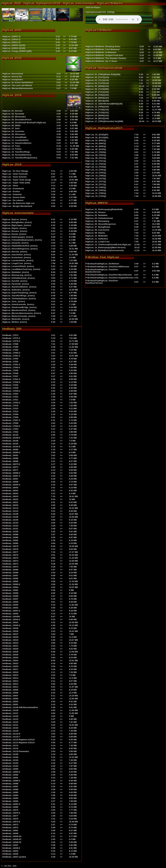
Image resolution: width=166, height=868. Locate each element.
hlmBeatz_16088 (10, 458)
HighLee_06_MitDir (12, 125)
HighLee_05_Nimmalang (97, 221)
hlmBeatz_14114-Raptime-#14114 (18, 743)
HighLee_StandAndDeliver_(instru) (19, 287)
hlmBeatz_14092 (10, 775)
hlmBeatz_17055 (10, 359)
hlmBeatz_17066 (10, 347)
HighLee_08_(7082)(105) (97, 95)
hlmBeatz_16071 (10, 470)
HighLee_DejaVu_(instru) (14, 228)
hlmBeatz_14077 (10, 816)
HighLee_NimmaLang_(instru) (17, 275)
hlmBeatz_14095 (10, 769)
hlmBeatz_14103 (10, 763)
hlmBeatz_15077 (10, 552)
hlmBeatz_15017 (10, 669)
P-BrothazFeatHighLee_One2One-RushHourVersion (102, 282)
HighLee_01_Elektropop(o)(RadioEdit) (104, 209)
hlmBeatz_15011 (10, 687)
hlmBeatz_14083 (10, 798)
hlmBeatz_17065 (10, 350)
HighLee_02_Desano (95, 212)
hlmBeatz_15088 (10, 534)
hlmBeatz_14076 (10, 819)
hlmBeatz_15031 (10, 646)
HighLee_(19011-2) (11, 42)
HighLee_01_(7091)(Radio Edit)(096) (103, 74)
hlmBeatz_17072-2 (11, 338)
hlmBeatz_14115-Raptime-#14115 (18, 740)
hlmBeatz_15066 (10, 578)
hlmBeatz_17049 (10, 370)
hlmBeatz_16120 (10, 435)
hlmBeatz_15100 (10, 532)
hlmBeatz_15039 (10, 628)
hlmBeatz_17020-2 (11, 403)
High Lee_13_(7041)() (96, 170)
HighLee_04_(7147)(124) (97, 83)
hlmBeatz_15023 (10, 663)
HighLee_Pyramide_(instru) (16, 284)
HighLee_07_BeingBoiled (98, 227)
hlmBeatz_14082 (10, 801)
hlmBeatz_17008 (10, 417)
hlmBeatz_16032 (10, 499)
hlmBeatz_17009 (10, 414)
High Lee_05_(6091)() (96, 146)
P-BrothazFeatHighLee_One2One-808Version (107, 267)
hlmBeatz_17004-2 (11, 426)
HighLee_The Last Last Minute (17, 85)
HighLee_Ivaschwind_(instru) (17, 255)
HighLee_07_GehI (11, 128)
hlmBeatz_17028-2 (11, 391)
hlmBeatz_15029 (10, 649)
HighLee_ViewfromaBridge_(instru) (19, 307)
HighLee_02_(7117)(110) (97, 77)
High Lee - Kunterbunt (13, 189)
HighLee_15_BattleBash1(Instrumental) (105, 250)
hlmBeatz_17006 (10, 423)
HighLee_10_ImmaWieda (14, 137)
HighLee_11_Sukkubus (97, 239)
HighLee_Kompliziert (13, 80)
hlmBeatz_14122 (10, 722)
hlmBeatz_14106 (10, 757)
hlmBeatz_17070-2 (11, 341)
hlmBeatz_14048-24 (12, 836)
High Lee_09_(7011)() (96, 158)
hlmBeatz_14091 (10, 778)
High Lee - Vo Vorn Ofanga (15, 171)
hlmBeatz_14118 (10, 731)
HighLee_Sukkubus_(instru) (16, 290)
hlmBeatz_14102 (10, 766)
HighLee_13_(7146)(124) (97, 110)
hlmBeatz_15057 (10, 599)
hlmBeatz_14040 (10, 854)
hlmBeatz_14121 (10, 725)
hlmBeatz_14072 (10, 828)
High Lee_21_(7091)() (96, 193)
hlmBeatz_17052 (10, 362)
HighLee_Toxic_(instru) (14, 301)
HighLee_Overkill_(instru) (15, 281)
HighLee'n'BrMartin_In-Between (101, 52)
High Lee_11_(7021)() (96, 164)
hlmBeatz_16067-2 (11, 476)
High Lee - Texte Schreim (14, 177)
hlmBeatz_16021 (10, 502)
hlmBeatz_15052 (10, 608)
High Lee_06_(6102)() (96, 149)
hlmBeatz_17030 (10, 385)
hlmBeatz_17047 (10, 376)
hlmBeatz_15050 (10, 614)
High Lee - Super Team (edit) (16, 183)
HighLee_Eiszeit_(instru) (14, 234)
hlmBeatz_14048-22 (12, 842)
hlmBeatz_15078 (10, 549)
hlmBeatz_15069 (10, 570)
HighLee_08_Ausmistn (13, 131)
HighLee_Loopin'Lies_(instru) (17, 263)
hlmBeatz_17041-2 (11, 379)
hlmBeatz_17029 (10, 388)
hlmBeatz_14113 (10, 745)
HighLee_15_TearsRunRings (16, 152)
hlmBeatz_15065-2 (11, 584)
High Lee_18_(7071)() (96, 184)
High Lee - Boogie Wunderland (17, 206)
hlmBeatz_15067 (10, 576)
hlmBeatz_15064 (10, 587)
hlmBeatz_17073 (10, 335)
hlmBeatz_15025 (10, 658)
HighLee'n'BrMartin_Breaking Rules (103, 46)
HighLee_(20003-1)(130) (14, 45)
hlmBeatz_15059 (10, 593)
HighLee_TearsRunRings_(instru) (19, 296)
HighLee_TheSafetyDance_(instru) (19, 299)
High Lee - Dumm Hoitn (14, 197)
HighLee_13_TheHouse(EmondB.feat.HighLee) (108, 245)
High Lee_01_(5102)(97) (97, 135)
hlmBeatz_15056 (10, 602)
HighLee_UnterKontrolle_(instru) (18, 304)
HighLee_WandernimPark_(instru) (19, 310)
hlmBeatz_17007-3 (11, 420)
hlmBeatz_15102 (10, 526)
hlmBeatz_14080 (10, 807)
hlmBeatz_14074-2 (11, 822)
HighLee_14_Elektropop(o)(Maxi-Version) (105, 247)
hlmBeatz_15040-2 (11, 625)
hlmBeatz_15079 (10, 546)
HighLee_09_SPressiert (14, 134)
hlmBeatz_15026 (10, 655)
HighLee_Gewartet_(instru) (15, 243)
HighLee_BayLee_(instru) (15, 219)
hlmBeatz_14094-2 (11, 772)
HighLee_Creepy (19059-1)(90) (17, 51)
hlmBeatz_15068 (10, 573)
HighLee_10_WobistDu (97, 236)
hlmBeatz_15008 (10, 693)
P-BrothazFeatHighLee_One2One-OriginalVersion (110, 278)
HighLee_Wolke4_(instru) (15, 322)
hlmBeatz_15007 (10, 696)
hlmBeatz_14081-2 (11, 804)
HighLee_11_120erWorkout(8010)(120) (104, 104)
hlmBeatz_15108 (10, 517)
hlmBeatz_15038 (10, 631)
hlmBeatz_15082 (10, 540)
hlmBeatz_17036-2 (11, 382)
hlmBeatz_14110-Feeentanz (16, 751)
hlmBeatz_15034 (10, 640)
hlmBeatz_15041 (10, 622)
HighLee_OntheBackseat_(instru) (18, 278)
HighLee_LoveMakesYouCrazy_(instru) (21, 269)
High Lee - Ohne (10, 186)
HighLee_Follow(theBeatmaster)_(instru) (22, 240)
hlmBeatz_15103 (10, 523)
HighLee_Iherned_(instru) (15, 252)
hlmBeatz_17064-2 (11, 353)
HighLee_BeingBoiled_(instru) (17, 222)
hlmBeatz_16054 (10, 488)
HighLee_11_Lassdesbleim (15, 140)
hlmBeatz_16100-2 (11, 447)
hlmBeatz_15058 (10, 596)
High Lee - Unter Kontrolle (15, 174)
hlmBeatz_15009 (10, 690)
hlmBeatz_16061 (10, 479)
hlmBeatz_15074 (10, 561)
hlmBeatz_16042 (10, 493)
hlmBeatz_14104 (10, 760)
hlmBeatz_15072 (10, 567)
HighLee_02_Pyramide (13, 114)
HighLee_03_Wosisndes (14, 117)
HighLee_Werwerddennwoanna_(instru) (22, 313)
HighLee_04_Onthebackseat (99, 218)
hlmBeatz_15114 (10, 508)
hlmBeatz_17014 (10, 411)
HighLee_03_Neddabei (96, 215)
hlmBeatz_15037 (10, 634)
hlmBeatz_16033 (10, 496)
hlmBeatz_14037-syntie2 (14, 857)
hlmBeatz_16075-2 (11, 464)
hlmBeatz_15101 (10, 529)
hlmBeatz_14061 (10, 830)
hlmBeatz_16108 (10, 441)
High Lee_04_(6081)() (96, 143)
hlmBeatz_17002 (10, 432)
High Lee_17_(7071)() (96, 181)
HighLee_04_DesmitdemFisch (17, 120)
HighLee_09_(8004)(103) (97, 98)
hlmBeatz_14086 (10, 789)
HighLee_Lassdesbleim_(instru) (18, 260)
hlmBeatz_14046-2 (11, 848)
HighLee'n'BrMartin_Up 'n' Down (101, 61)
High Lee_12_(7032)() (96, 167)
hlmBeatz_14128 (10, 710)
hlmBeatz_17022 (10, 397)
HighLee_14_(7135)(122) (97, 113)
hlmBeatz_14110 (10, 748)
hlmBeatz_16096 (10, 449)
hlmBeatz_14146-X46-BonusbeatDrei (20, 707)
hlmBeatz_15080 (10, 543)
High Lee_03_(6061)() (96, 140)
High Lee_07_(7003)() (96, 152)
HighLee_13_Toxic (11, 146)
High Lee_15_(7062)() (96, 176)
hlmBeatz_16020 (10, 505)
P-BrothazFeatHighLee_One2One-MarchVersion (109, 275)
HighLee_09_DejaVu (95, 233)
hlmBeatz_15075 (10, 558)
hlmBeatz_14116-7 (11, 737)
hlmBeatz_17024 (10, 394)
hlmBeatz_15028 (10, 652)
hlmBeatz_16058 (10, 482)
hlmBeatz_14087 (10, 786)
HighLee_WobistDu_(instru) (16, 319)
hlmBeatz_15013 (10, 681)
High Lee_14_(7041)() (96, 173)
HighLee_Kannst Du (12, 77)
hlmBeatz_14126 (10, 716)
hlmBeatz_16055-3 (11, 485)
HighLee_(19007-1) (11, 36)
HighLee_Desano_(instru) (15, 231)
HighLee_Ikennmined (13, 74)
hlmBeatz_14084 (10, 795)
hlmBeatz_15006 (10, 699)
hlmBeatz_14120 (10, 728)
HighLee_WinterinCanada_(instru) (19, 316)
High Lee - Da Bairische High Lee (18, 203)
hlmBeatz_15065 (10, 581)
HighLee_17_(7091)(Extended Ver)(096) (104, 121)
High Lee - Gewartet (12, 194)
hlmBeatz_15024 (10, 660)
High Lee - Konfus (11, 191)
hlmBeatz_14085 (10, 792)
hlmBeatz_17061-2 (11, 356)
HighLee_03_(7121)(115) (97, 80)
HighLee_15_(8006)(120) (97, 115)
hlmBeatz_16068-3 (11, 473)
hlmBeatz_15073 (10, 564)
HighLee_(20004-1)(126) (14, 48)
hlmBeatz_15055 (10, 605)
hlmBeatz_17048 (10, 373)
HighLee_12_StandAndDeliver (17, 143)
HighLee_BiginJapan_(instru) (17, 225)
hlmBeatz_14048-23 (12, 839)
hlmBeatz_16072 (10, 467)
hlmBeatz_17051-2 (11, 365)
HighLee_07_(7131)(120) (97, 92)
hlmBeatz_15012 (10, 684)
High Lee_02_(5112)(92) (97, 137)
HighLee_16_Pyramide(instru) (17, 155)
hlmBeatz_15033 (10, 643)
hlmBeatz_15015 (10, 675)
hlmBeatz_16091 (10, 455)
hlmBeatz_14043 (10, 851)
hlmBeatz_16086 (10, 461)
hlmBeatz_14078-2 (11, 813)
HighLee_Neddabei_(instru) (16, 272)
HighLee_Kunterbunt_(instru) (17, 257)
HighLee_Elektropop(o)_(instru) (18, 237)
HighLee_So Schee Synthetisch (18, 82)
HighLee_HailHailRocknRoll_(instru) (20, 246)
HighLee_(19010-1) (11, 39)
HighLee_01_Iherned (12, 111)
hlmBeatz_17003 (10, 429)
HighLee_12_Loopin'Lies (97, 242)
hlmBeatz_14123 (10, 719)
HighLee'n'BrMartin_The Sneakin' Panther (106, 58)
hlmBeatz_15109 (10, 514)
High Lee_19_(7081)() (96, 187)
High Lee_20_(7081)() (96, 190)
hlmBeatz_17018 (10, 406)
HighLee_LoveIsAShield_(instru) (18, 266)
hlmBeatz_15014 (10, 678)
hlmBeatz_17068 (10, 344)
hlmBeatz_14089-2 (11, 781)
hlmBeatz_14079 (10, 810)
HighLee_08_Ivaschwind (97, 230)
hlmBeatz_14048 (10, 833)
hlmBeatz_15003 (10, 702)
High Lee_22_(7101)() (96, 196)
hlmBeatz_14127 (10, 713)
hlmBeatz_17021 (10, 400)
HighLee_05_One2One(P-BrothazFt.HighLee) (24, 123)
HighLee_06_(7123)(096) (97, 89)
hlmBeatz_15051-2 (11, 611)
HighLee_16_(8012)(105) (97, 118)
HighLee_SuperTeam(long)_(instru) (19, 293)
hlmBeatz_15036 (10, 637)
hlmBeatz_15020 (10, 666)
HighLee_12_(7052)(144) (97, 107)
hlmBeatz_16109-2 (11, 438)
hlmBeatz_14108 (10, 754)
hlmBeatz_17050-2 (11, 367)
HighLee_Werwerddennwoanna (18, 88)
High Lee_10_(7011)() (96, 161)
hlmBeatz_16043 (10, 491)
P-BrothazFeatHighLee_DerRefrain (102, 264)
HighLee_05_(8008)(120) (97, 86)
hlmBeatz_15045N (11, 617)
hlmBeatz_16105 (10, 444)
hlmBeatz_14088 (10, 784)
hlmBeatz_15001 (10, 704)
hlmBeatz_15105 (10, 520)
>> (64, 36)
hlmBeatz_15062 (10, 590)
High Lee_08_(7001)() (96, 155)
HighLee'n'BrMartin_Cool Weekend (102, 49)
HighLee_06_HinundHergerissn (101, 224)
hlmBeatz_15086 (10, 537)
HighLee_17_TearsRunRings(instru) (20, 158)
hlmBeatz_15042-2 (11, 619)
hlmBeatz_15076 (10, 555)
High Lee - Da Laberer (13, 200)
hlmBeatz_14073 (10, 825)
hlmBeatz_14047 (10, 845)
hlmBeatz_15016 (10, 672)
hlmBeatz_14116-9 (11, 734)
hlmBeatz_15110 (10, 511)
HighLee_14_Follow (12, 149)
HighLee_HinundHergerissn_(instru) (20, 249)
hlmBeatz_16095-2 (11, 452)
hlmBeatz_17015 (10, 408)
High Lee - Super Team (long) (16, 180)
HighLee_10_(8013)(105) (97, 101)
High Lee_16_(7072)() (96, 179)
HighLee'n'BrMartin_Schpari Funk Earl (104, 55)
